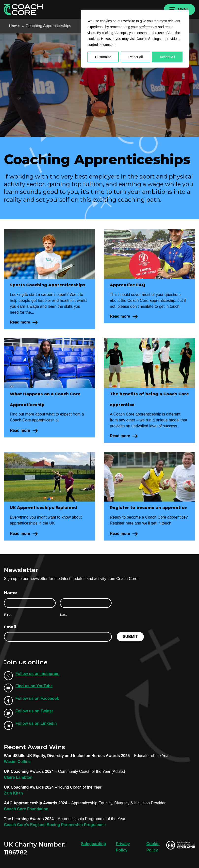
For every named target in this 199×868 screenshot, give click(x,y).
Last (64, 615)
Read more (21, 322)
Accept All (167, 57)
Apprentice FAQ (128, 285)
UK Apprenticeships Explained (44, 508)
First (8, 615)
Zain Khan (13, 793)
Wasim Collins (17, 762)
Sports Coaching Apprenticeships (48, 285)
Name (10, 593)
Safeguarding (93, 844)
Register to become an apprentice (149, 508)
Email (10, 627)
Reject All (135, 57)
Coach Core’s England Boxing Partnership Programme (55, 825)
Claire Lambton (18, 777)
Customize (103, 57)
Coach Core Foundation (26, 809)
